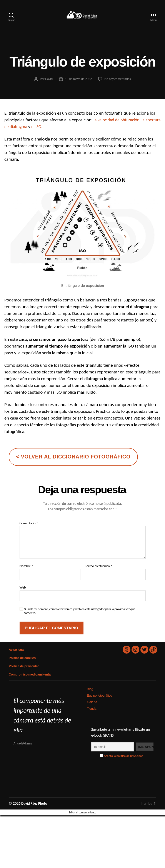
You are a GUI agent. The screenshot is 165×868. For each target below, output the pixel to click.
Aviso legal (16, 656)
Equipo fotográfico (100, 702)
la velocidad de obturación (118, 126)
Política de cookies (22, 664)
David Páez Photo (35, 810)
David (48, 85)
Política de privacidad (24, 673)
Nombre (26, 573)
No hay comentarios (118, 85)
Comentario (29, 530)
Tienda (92, 715)
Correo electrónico (99, 573)
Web (23, 594)
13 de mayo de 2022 (78, 85)
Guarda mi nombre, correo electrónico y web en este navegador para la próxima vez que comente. (80, 618)
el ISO (55, 133)
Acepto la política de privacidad (124, 762)
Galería (92, 708)
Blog (90, 695)
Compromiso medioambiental (30, 681)
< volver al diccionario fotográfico (73, 463)
